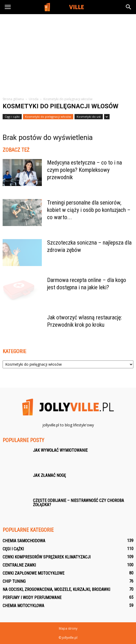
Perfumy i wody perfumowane (32, 598)
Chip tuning (14, 581)
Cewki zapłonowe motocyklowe (33, 573)
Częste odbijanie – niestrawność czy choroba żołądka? (78, 503)
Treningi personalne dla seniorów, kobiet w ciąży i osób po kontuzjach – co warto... (89, 210)
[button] (129, 7)
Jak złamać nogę (49, 475)
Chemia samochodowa (24, 541)
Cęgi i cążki (12, 117)
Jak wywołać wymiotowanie (60, 450)
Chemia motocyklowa (23, 606)
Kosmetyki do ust (89, 117)
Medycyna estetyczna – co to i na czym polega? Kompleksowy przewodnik (84, 170)
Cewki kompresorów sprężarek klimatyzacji (47, 557)
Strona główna (13, 99)
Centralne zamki (19, 565)
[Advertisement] (68, 57)
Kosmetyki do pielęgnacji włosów (48, 117)
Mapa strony (68, 628)
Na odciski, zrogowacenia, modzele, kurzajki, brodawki (56, 589)
